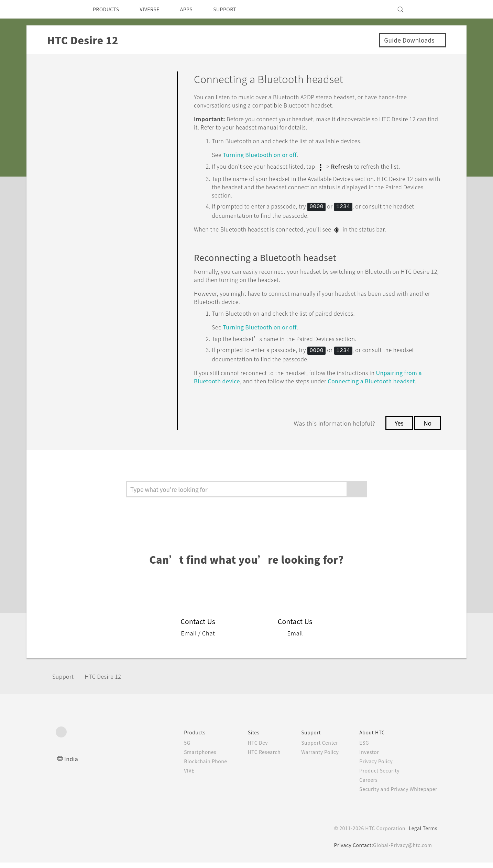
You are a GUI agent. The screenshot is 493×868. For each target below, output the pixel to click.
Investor (364, 757)
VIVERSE (156, 9)
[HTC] (64, 9)
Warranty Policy (313, 757)
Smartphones (186, 757)
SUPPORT (237, 9)
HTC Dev (247, 748)
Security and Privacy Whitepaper (396, 794)
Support (65, 682)
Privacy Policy (371, 767)
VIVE (175, 776)
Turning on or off (265, 154)
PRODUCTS (108, 9)
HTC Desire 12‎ (109, 682)
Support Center (312, 748)
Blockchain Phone (192, 767)
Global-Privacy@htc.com (401, 850)
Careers (363, 785)
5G (172, 748)
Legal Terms (422, 834)
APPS (195, 9)
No (427, 428)
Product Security (375, 776)
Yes (397, 428)
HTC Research (254, 757)
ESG (359, 748)
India (72, 764)
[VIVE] (428, 9)
